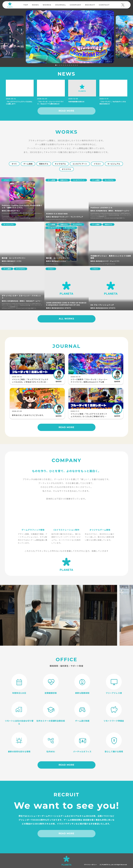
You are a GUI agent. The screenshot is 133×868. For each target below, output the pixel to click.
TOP (26, 5)
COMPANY (76, 5)
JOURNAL (61, 5)
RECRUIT (90, 5)
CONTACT (104, 5)
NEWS (35, 5)
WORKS (47, 5)
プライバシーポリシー (90, 865)
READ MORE (67, 111)
